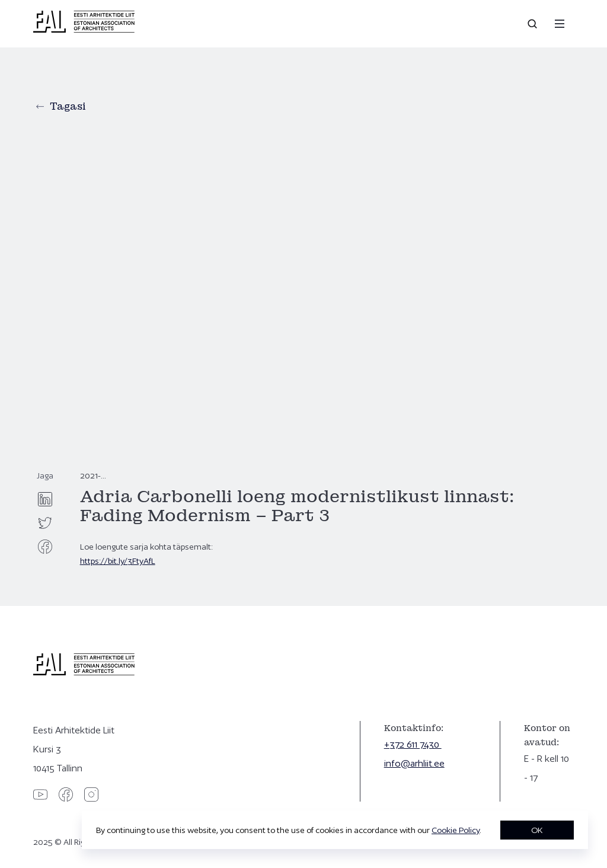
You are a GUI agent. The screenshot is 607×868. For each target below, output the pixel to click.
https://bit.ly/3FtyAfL (118, 561)
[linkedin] (45, 499)
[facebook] (45, 547)
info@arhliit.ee (414, 763)
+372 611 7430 (413, 744)
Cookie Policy (456, 830)
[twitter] (45, 523)
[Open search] (533, 24)
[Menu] (560, 24)
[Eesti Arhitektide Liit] (84, 30)
